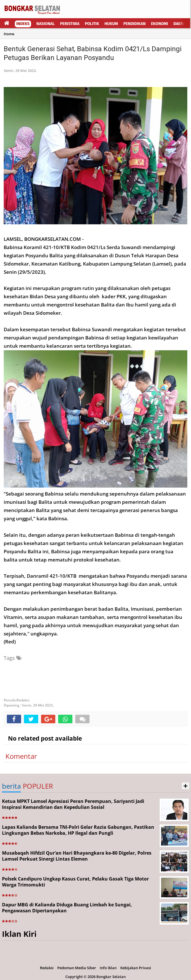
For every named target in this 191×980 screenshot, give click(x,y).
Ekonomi (160, 24)
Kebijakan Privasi (136, 968)
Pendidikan (135, 24)
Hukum (111, 24)
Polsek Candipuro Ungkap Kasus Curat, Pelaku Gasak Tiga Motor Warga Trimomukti (75, 882)
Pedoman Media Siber (77, 968)
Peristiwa (70, 24)
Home (9, 34)
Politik (92, 24)
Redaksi (47, 968)
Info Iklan (108, 968)
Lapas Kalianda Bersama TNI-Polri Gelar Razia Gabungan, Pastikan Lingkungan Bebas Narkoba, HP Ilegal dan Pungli (78, 830)
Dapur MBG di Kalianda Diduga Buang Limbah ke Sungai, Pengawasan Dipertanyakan (67, 908)
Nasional (46, 24)
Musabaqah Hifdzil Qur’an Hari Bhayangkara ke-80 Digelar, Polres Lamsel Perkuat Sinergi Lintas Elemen (77, 856)
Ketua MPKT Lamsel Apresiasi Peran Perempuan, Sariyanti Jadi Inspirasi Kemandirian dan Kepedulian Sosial (73, 804)
